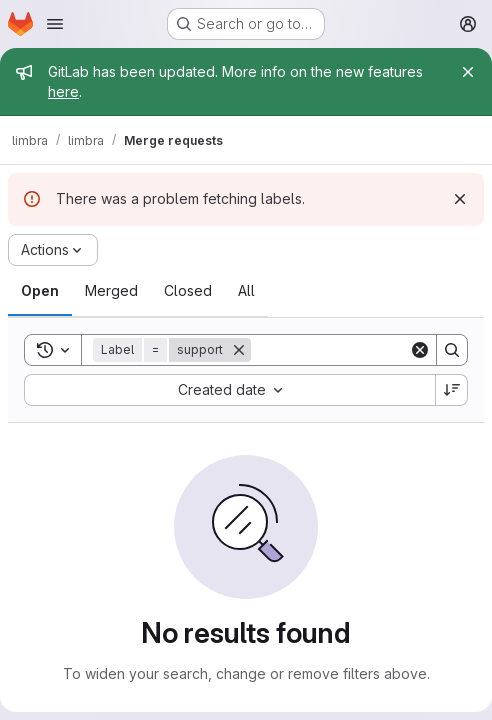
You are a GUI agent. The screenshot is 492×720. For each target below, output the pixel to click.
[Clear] (420, 350)
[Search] (452, 350)
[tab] (40, 291)
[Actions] (53, 250)
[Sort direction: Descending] (452, 390)
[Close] (468, 72)
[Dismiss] (460, 199)
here (63, 91)
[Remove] (239, 350)
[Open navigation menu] (55, 24)
